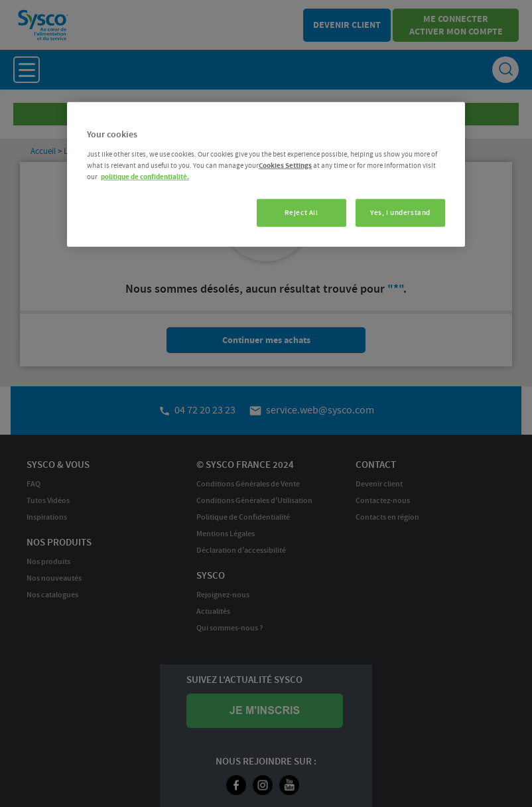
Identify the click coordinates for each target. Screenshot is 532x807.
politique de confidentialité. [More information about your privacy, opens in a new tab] (145, 177)
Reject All (301, 213)
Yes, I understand (400, 213)
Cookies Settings (285, 166)
